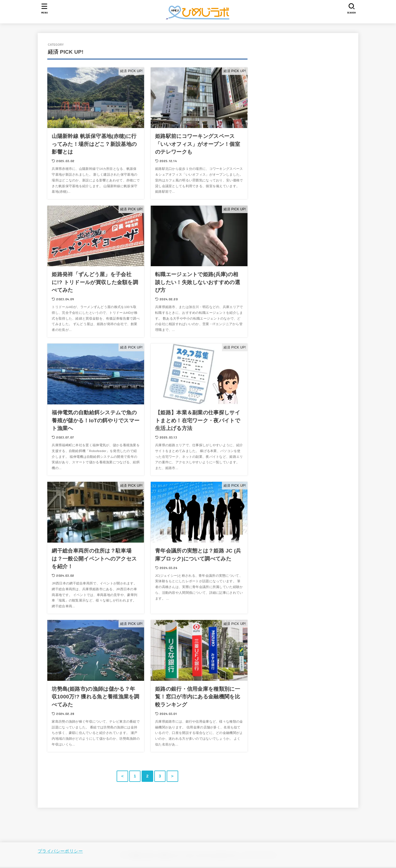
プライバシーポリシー (60, 851)
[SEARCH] (351, 8)
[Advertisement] (326, 96)
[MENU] (45, 8)
